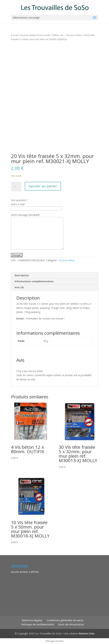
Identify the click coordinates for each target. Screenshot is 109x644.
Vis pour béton (74, 35)
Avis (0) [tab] (19, 287)
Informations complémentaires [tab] (34, 281)
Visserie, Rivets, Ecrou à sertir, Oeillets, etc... (42, 35)
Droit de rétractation (71, 624)
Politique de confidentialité (38, 624)
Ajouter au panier (43, 186)
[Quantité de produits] (16, 187)
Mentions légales (32, 620)
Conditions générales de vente (65, 620)
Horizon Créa (87, 633)
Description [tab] (22, 275)
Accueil (15, 35)
